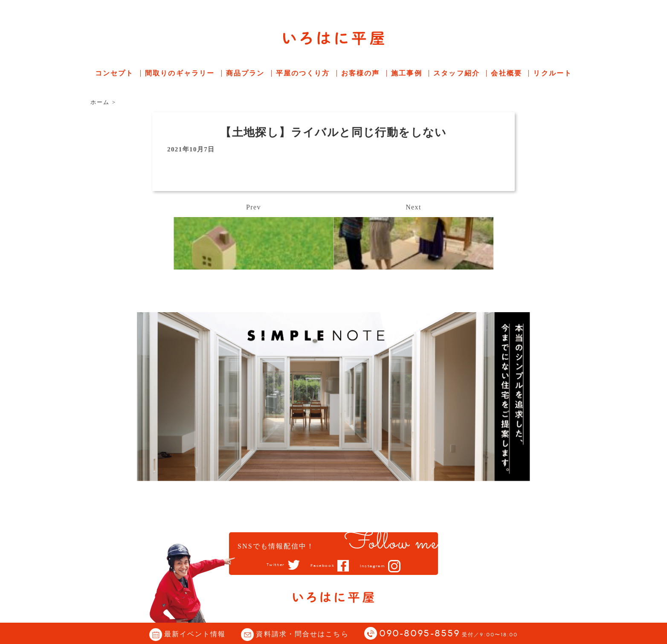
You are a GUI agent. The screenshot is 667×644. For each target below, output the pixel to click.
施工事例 (406, 73)
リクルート (552, 73)
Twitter (268, 565)
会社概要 (506, 73)
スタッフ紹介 (457, 73)
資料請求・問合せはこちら (302, 634)
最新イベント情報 (195, 634)
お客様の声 (361, 73)
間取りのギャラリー (180, 73)
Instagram (379, 566)
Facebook (321, 566)
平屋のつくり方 (303, 73)
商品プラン (245, 73)
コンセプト (115, 73)
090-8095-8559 (449, 634)
